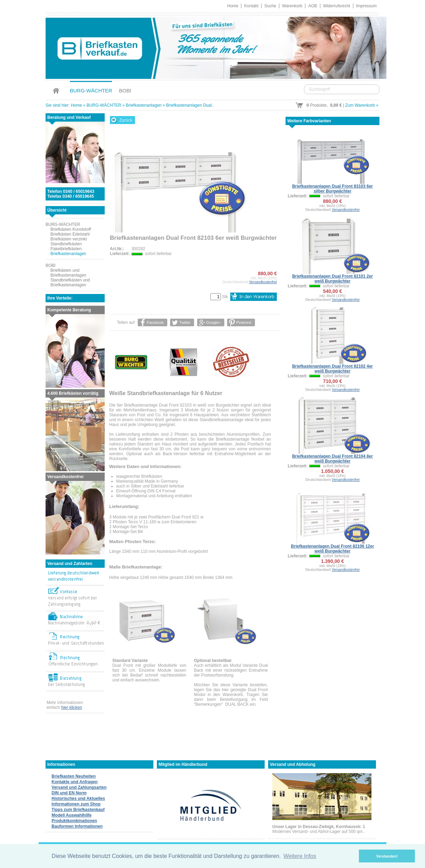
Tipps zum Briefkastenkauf (78, 810)
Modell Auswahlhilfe (71, 815)
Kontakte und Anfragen (74, 782)
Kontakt (251, 6)
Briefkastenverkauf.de (212, 47)
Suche (270, 6)
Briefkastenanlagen (144, 105)
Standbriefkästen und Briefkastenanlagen (70, 282)
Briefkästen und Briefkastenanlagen (68, 273)
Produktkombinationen (74, 821)
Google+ (213, 322)
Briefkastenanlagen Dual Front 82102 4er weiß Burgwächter (332, 369)
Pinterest (244, 322)
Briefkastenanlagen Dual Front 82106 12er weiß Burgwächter (333, 549)
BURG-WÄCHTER (91, 91)
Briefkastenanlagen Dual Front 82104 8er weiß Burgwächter (332, 459)
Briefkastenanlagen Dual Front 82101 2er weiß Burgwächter (332, 279)
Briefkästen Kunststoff (71, 229)
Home (233, 6)
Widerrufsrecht (337, 6)
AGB (312, 6)
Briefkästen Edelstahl (70, 234)
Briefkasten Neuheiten (74, 776)
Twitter (185, 322)
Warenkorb (292, 6)
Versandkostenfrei (263, 282)
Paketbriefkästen (66, 249)
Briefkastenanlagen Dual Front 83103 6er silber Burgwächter (332, 189)
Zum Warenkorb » (362, 105)
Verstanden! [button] (387, 856)
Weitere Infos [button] (300, 856)
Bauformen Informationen (77, 826)
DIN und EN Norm (69, 793)
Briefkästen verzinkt (69, 239)
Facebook (155, 322)
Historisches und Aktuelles (78, 799)
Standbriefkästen (66, 244)
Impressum (366, 6)
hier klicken (72, 707)
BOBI (125, 91)
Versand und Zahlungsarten (79, 787)
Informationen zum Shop (76, 804)
